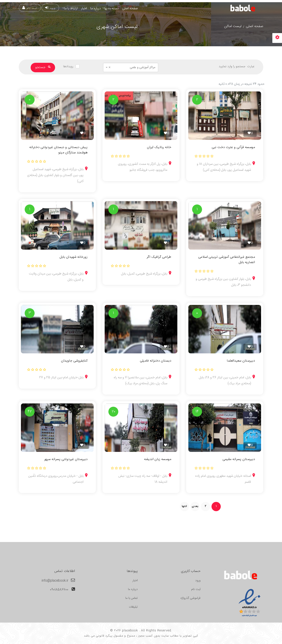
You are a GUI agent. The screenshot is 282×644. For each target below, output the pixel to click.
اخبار (84, 8)
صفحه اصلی (130, 8)
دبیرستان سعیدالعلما (241, 361)
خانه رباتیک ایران (159, 147)
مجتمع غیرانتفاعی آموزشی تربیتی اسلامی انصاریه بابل (227, 260)
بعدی (195, 506)
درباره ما (96, 8)
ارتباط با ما (71, 8)
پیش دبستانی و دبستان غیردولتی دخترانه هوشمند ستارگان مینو (58, 150)
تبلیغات (133, 607)
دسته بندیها (111, 8)
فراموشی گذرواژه (190, 598)
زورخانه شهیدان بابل (73, 257)
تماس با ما (132, 598)
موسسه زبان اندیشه (158, 459)
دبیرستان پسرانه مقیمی (239, 459)
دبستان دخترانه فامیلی (156, 361)
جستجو (43, 67)
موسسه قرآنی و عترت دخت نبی (233, 147)
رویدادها (68, 67)
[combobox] (131, 67)
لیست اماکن (233, 26)
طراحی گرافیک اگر (159, 257)
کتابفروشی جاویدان (74, 361)
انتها (184, 506)
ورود (50, 8)
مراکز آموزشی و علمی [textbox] (132, 67)
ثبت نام (30, 8)
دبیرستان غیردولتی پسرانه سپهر (66, 459)
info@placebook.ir (55, 581)
